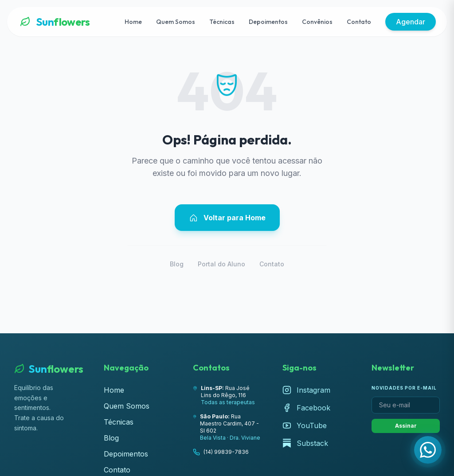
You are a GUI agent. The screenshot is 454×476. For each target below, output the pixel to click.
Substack (305, 443)
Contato (359, 22)
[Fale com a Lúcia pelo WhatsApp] (428, 450)
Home (133, 22)
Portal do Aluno (221, 264)
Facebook (306, 408)
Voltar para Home (227, 218)
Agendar (411, 22)
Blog (177, 264)
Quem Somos (176, 22)
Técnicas (222, 22)
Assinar (406, 426)
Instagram (306, 390)
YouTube (305, 425)
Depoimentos (268, 22)
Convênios (317, 22)
